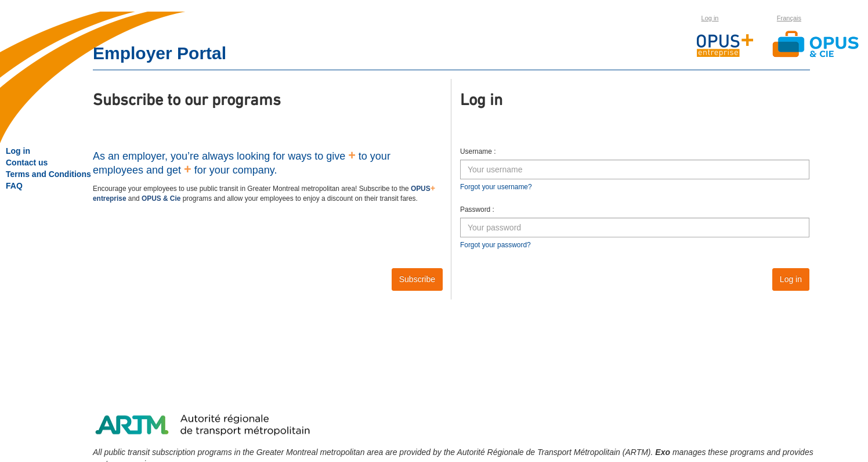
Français (789, 18)
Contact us (27, 163)
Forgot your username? (496, 187)
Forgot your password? (496, 245)
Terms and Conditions (48, 174)
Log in (710, 18)
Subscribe (417, 279)
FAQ (14, 186)
